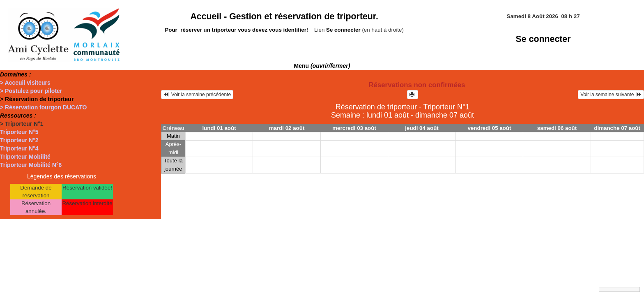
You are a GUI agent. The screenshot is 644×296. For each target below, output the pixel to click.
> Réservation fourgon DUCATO (43, 107)
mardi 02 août (287, 128)
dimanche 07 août (617, 128)
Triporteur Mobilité (25, 157)
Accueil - (284, 16)
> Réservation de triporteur (37, 99)
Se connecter (543, 39)
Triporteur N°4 (19, 148)
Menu (322, 66)
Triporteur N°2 (19, 140)
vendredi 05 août (490, 128)
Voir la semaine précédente (197, 95)
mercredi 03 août (354, 128)
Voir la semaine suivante (611, 95)
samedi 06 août (557, 128)
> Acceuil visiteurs (25, 83)
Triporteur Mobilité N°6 (31, 165)
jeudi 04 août (422, 128)
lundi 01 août (219, 128)
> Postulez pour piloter (31, 91)
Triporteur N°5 (19, 132)
